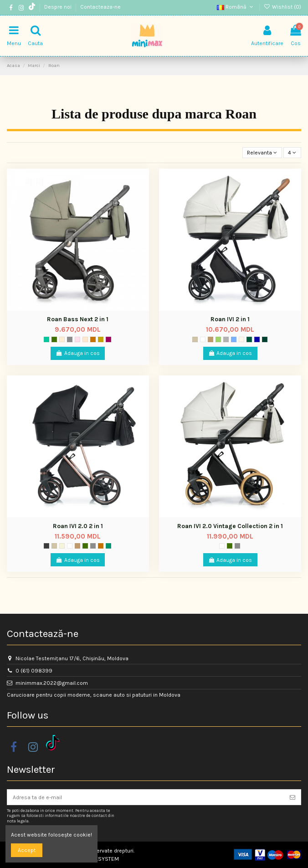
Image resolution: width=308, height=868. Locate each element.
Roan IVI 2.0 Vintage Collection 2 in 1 (230, 526)
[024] (93, 339)
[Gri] (226, 339)
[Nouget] (85, 339)
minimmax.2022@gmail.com (52, 683)
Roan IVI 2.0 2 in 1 (78, 526)
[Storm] (46, 546)
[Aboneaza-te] (293, 797)
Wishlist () (282, 7)
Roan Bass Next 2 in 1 (78, 319)
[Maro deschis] (210, 339)
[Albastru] (234, 339)
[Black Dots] (265, 339)
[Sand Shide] (62, 339)
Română (236, 7)
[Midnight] (257, 339)
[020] (108, 339)
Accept (27, 850)
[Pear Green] (108, 546)
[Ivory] (62, 546)
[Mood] (54, 339)
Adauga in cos (78, 353)
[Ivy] (218, 339)
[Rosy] (77, 339)
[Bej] (101, 339)
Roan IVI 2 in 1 (230, 319)
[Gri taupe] (195, 339)
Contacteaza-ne (100, 7)
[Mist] (203, 339)
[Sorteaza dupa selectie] (262, 153)
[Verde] (46, 339)
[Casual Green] (249, 339)
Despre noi (59, 7)
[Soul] (241, 339)
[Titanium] (70, 339)
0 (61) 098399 (34, 671)
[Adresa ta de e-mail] (146, 797)
